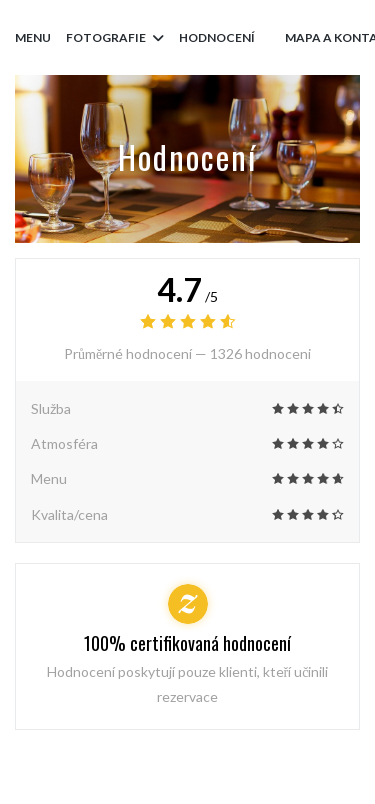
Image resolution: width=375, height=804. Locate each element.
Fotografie (115, 37)
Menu (33, 37)
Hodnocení (217, 37)
